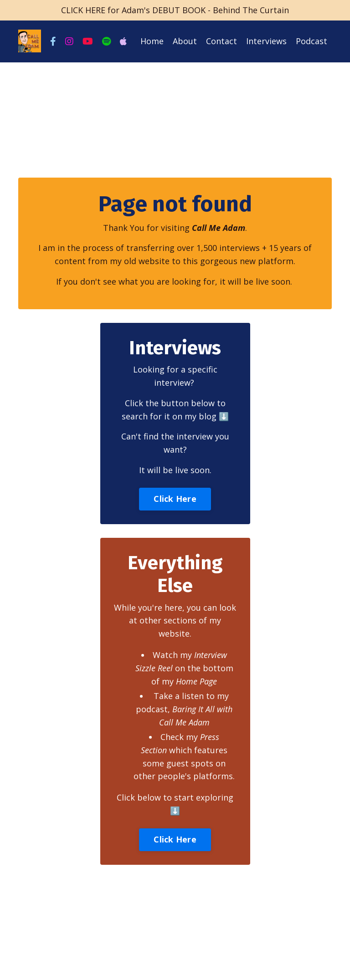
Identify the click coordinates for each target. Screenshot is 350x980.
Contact (221, 41)
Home (152, 41)
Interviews (266, 41)
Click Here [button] (175, 499)
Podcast (311, 41)
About (185, 41)
